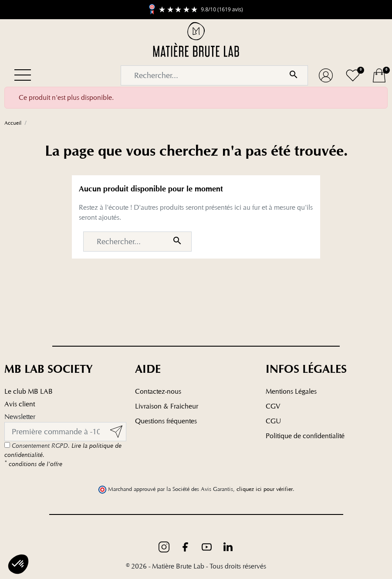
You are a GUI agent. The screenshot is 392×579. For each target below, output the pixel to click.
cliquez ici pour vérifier (265, 489)
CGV (273, 406)
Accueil (13, 123)
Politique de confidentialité (305, 436)
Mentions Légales (291, 391)
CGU (273, 421)
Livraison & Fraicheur (167, 406)
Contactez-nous (158, 391)
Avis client (20, 404)
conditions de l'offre (33, 464)
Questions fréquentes (166, 421)
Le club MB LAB (29, 391)
